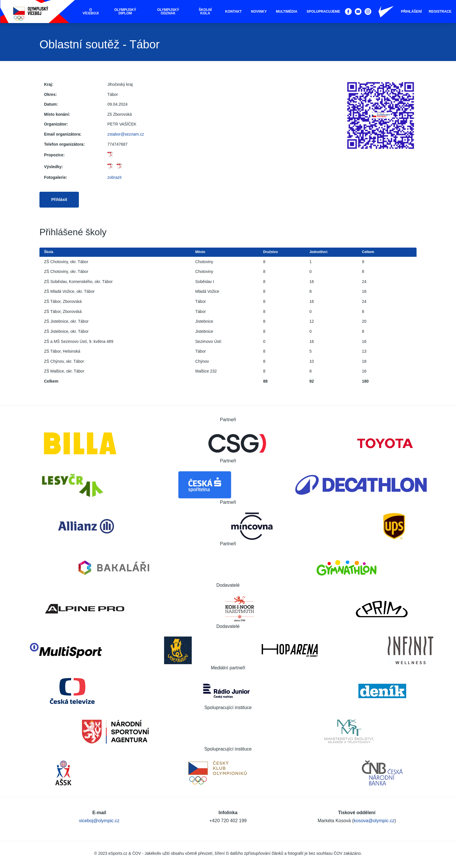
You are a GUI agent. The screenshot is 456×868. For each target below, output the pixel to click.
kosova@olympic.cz (374, 821)
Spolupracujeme (323, 12)
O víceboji (91, 12)
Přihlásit (59, 200)
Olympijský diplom (125, 12)
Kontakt (233, 12)
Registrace (440, 12)
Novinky (259, 12)
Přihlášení (412, 12)
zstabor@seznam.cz (126, 134)
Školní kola (205, 12)
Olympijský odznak (168, 12)
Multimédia (287, 12)
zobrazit (114, 177)
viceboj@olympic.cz (99, 821)
